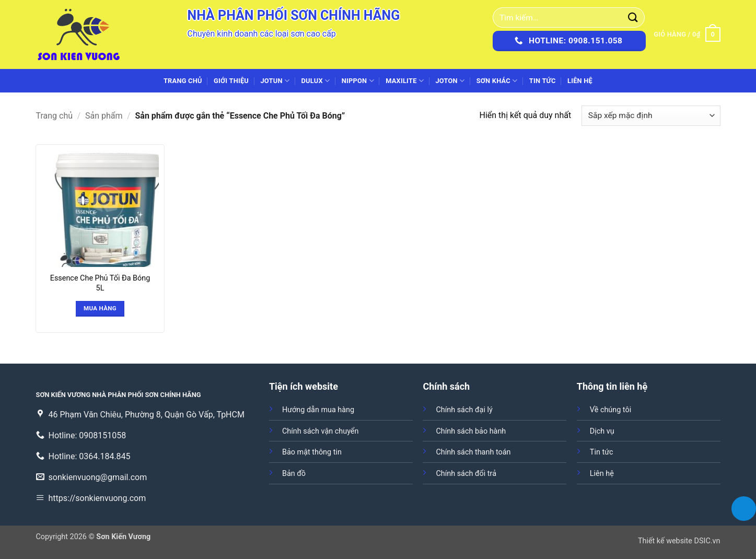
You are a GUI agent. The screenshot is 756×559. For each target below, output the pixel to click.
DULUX (316, 81)
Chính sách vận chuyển (320, 431)
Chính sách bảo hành (471, 431)
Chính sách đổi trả (466, 474)
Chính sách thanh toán (473, 452)
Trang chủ (183, 81)
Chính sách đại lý (464, 410)
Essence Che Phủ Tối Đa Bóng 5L (100, 283)
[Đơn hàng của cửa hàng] (651, 116)
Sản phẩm (104, 116)
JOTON (450, 81)
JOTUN (275, 81)
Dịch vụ (602, 431)
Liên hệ (580, 81)
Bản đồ (294, 474)
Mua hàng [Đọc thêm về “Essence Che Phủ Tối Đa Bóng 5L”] (100, 308)
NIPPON (358, 81)
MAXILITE (405, 81)
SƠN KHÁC (497, 81)
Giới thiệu (231, 81)
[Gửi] (633, 18)
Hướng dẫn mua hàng (318, 410)
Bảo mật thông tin (312, 452)
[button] (687, 34)
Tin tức (543, 81)
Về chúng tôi (610, 410)
